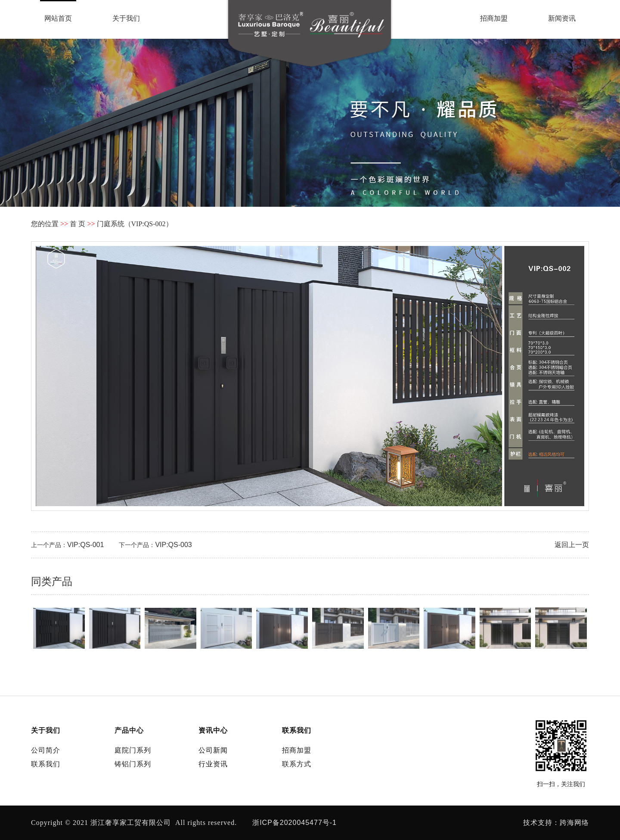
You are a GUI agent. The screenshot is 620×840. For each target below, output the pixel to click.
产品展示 (58, 56)
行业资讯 (213, 764)
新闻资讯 (562, 18)
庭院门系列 (133, 750)
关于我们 (126, 18)
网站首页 (58, 18)
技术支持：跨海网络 (556, 823)
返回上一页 (572, 545)
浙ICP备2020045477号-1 (294, 823)
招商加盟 (494, 18)
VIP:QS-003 (173, 545)
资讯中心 (213, 730)
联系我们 (562, 56)
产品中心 (129, 730)
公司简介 (46, 750)
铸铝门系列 (133, 764)
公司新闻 (213, 750)
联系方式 (297, 764)
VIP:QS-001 (85, 545)
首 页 (77, 224)
